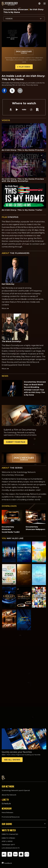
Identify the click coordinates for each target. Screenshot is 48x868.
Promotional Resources (11, 815)
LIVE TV (5, 798)
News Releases (7, 810)
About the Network (9, 793)
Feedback (8, 861)
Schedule (6, 801)
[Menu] (45, 3)
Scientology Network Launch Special (16, 788)
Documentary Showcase (16, 9)
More (5, 308)
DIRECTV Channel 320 (10, 832)
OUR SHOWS (7, 822)
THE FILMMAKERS (16, 253)
